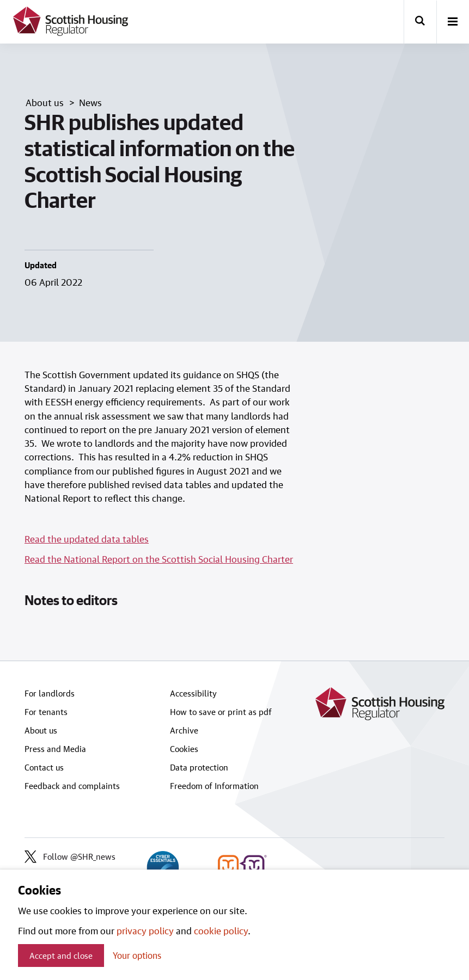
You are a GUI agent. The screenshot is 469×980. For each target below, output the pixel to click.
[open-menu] (453, 22)
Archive (184, 730)
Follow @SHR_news (70, 856)
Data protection (199, 767)
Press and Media (55, 749)
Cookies (184, 749)
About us (41, 730)
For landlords (50, 693)
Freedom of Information (214, 786)
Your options (137, 955)
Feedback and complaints (72, 786)
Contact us (44, 767)
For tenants (46, 712)
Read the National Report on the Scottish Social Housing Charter (159, 559)
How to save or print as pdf (221, 712)
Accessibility (193, 693)
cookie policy (221, 930)
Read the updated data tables (87, 539)
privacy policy (145, 930)
